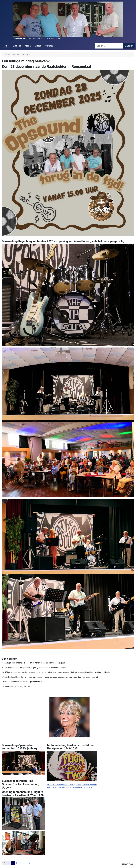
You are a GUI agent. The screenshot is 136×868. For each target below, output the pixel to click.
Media (28, 46)
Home (6, 46)
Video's (38, 46)
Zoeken (129, 46)
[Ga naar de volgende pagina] (25, 863)
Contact (49, 46)
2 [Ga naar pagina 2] (17, 863)
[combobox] (109, 46)
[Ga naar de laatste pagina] (29, 863)
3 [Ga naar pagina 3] (21, 863)
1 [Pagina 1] (13, 863)
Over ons (17, 46)
